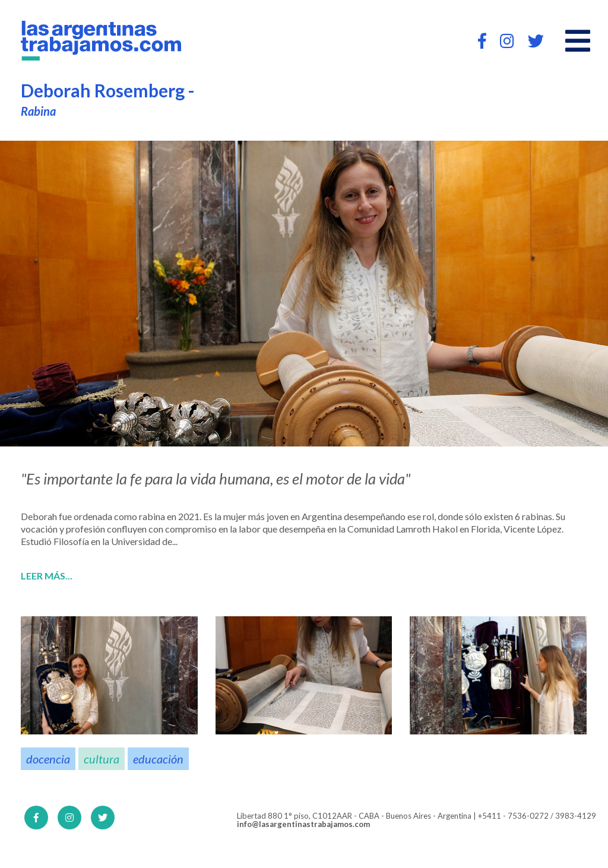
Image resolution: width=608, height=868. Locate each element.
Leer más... (47, 576)
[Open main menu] (578, 41)
